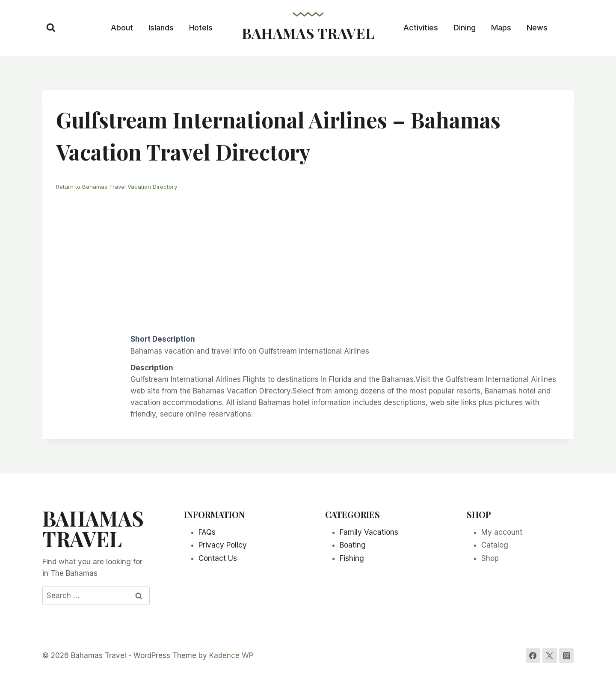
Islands (161, 28)
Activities (421, 28)
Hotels (201, 28)
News (537, 28)
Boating (353, 545)
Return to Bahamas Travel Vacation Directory (121, 186)
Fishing (352, 558)
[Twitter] (550, 655)
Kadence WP (231, 655)
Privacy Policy (223, 545)
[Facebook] (533, 655)
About (122, 28)
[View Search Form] (51, 28)
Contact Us (218, 558)
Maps (501, 28)
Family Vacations (369, 532)
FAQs (207, 532)
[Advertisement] (308, 262)
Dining (465, 28)
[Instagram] (566, 655)
